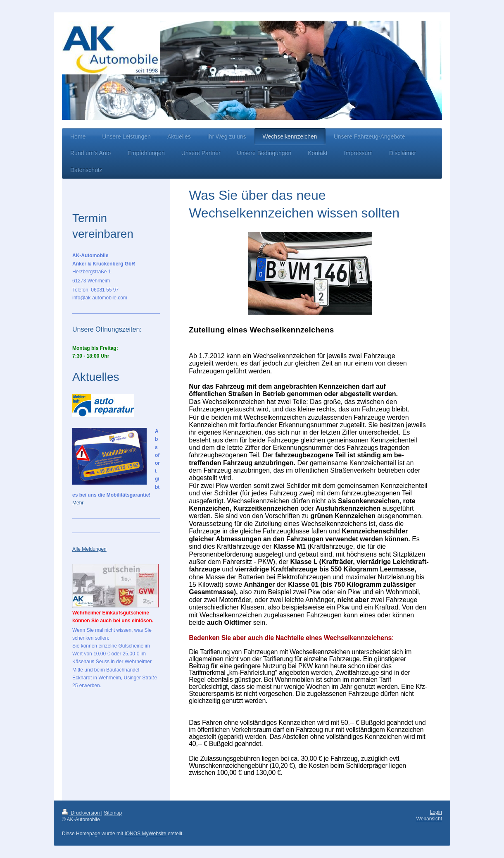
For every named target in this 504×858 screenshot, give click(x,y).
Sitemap (113, 813)
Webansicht (429, 819)
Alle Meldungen (89, 549)
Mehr (78, 503)
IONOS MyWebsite (145, 834)
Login (436, 812)
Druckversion (82, 813)
